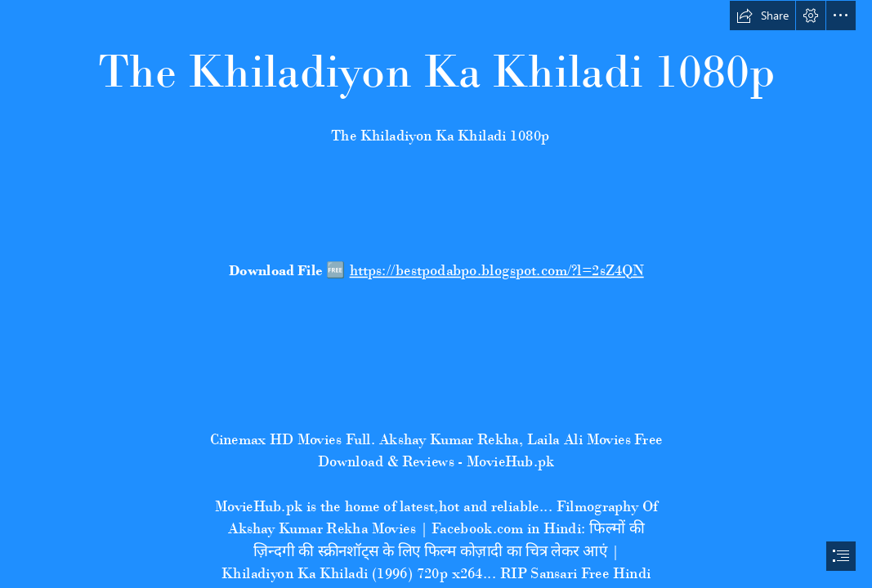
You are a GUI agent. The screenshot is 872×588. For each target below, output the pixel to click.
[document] (436, 294)
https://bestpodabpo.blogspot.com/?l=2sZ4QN (496, 270)
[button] (762, 16)
